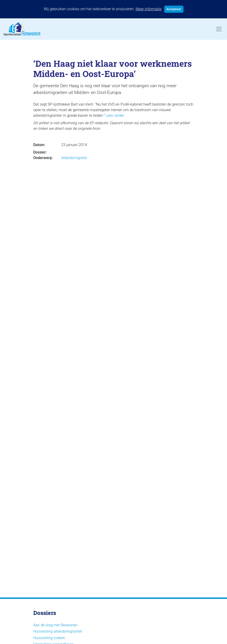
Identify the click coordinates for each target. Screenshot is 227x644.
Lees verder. (115, 115)
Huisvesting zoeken (49, 638)
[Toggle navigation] (219, 29)
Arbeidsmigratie (74, 158)
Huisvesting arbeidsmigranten (58, 631)
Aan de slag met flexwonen (55, 625)
